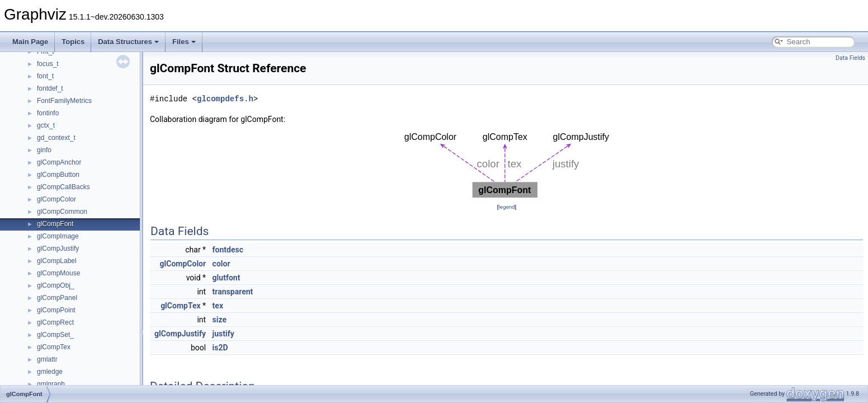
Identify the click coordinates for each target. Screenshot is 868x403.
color (221, 264)
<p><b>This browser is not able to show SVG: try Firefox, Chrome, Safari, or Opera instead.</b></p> (507, 163)
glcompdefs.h (225, 99)
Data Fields (850, 58)
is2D (220, 348)
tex (218, 306)
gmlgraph (51, 384)
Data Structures (128, 42)
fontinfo (48, 113)
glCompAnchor (59, 162)
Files (184, 42)
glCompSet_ (55, 335)
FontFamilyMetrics (64, 101)
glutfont (227, 278)
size (220, 320)
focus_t (48, 64)
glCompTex (54, 347)
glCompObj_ (56, 285)
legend (506, 207)
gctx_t (46, 125)
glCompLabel (57, 261)
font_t (45, 76)
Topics (73, 42)
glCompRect (55, 322)
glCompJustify (58, 249)
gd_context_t (56, 138)
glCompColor (56, 199)
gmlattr (47, 359)
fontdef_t (50, 88)
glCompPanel (57, 298)
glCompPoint (56, 310)
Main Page (30, 42)
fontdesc (228, 250)
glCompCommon (62, 212)
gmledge (50, 372)
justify (223, 334)
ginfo (44, 150)
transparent (233, 292)
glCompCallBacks (63, 187)
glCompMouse (58, 273)
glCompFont (55, 224)
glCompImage (58, 236)
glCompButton (58, 175)
